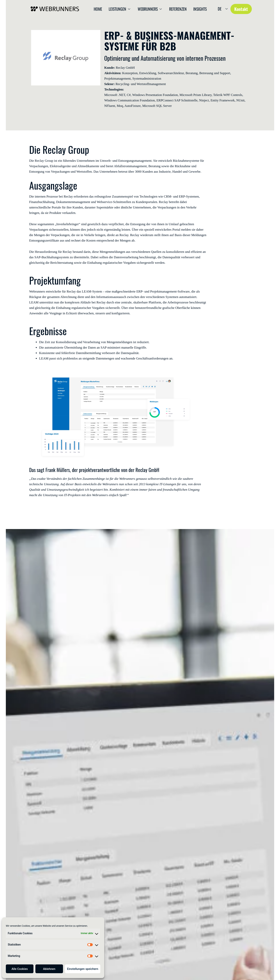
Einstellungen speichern (83, 969)
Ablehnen (49, 969)
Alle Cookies (20, 969)
